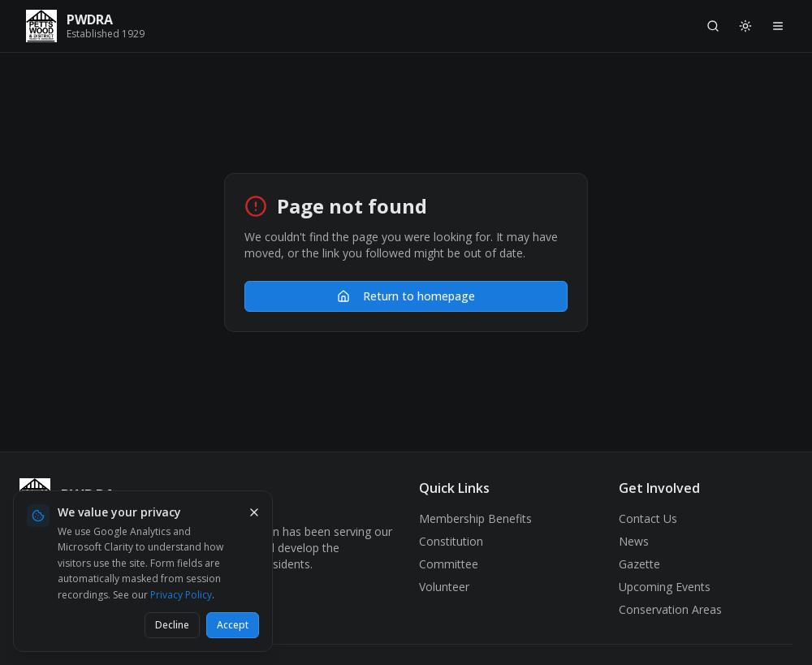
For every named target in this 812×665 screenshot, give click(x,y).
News (634, 541)
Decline (172, 625)
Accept (233, 625)
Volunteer (444, 587)
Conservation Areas (670, 609)
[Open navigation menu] (778, 26)
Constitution (451, 541)
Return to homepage (406, 296)
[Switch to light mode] (745, 26)
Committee (449, 564)
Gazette (639, 564)
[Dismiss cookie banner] (254, 512)
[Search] (713, 26)
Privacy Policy (181, 595)
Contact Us (648, 518)
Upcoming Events (665, 587)
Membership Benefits (475, 518)
